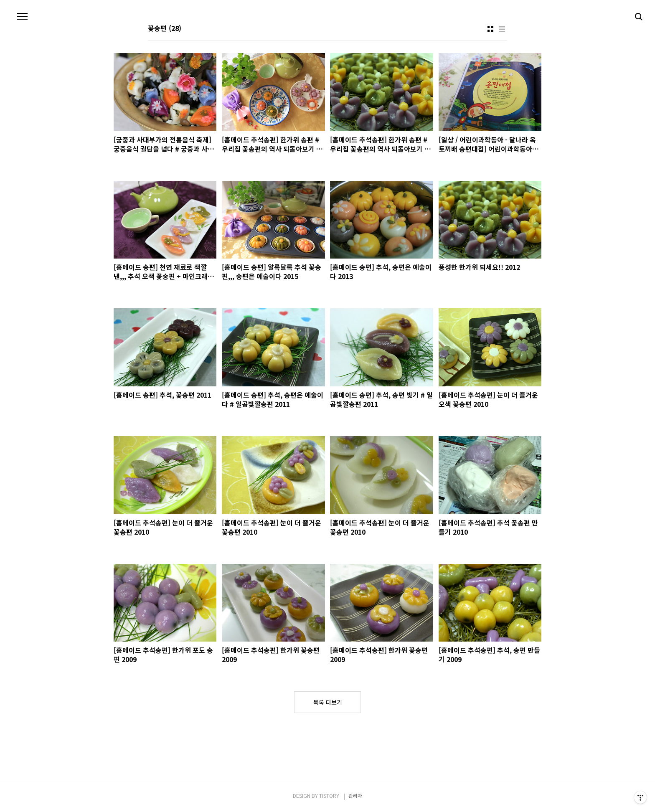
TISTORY (329, 796)
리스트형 (502, 29)
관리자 (355, 796)
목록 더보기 (328, 702)
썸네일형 (490, 29)
